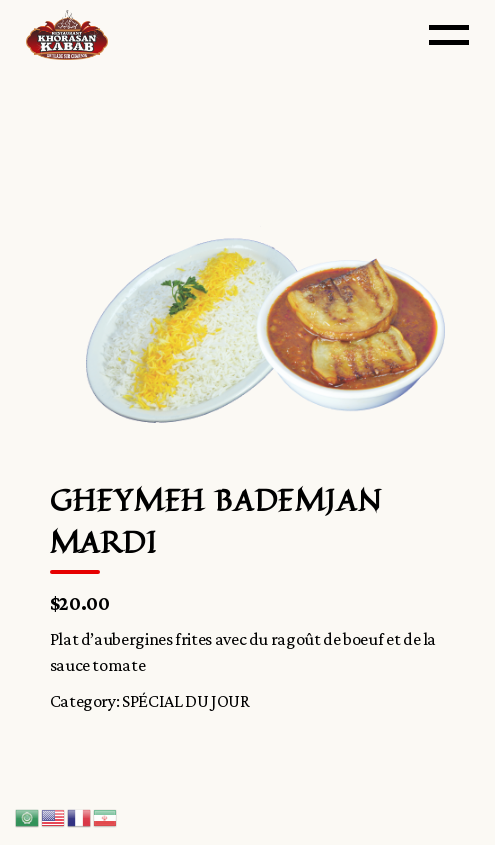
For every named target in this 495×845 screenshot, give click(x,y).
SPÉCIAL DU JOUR (186, 701)
